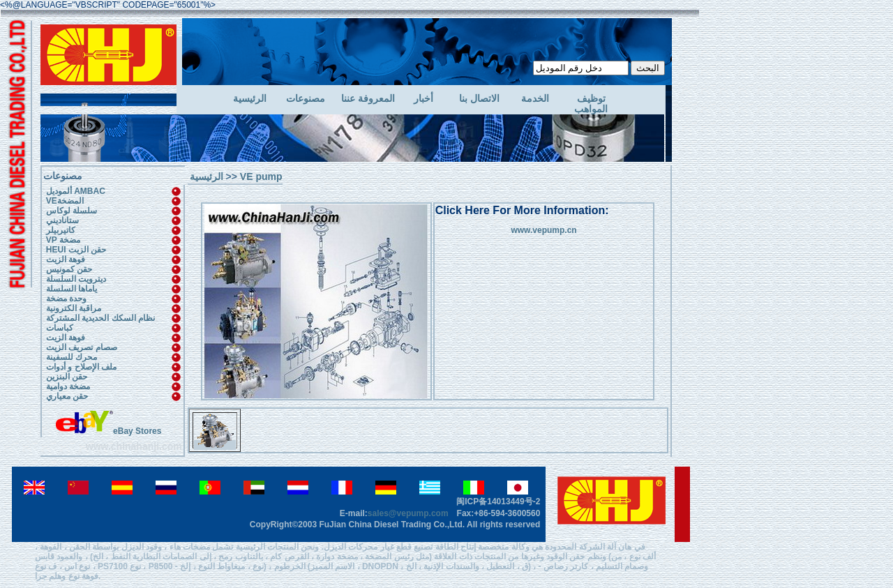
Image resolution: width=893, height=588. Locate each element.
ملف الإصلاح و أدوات (81, 367)
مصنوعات (306, 99)
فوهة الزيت (66, 259)
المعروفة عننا (368, 99)
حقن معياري (67, 396)
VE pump (261, 176)
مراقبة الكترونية (74, 308)
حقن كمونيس (69, 269)
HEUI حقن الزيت (76, 250)
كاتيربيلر (61, 230)
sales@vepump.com (408, 513)
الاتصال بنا (479, 99)
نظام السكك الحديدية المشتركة (100, 318)
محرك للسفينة (72, 357)
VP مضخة (63, 240)
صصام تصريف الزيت (82, 347)
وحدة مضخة (66, 299)
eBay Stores (108, 431)
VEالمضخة (65, 201)
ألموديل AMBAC (76, 191)
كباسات (60, 328)
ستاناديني (62, 220)
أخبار (423, 99)
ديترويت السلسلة (76, 279)
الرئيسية (250, 99)
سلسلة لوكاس (72, 211)
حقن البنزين (67, 377)
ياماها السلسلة (72, 289)
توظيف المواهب (591, 104)
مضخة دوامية (68, 386)
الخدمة (535, 99)
